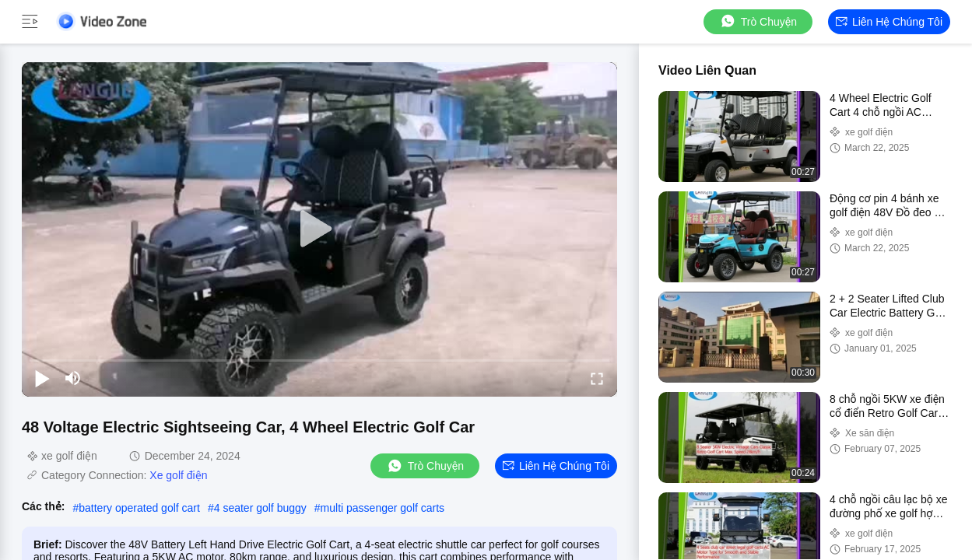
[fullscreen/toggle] (597, 378)
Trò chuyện (758, 21)
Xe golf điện (178, 475)
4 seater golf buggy (260, 508)
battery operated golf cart (139, 508)
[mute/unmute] (73, 378)
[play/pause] (42, 378)
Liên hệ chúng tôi (889, 22)
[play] (320, 229)
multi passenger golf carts (383, 508)
